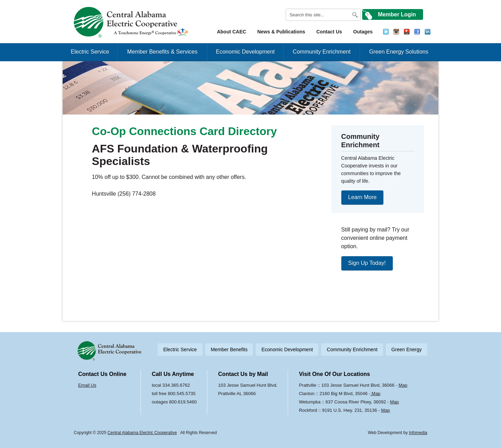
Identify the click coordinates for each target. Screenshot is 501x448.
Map (403, 385)
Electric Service (90, 52)
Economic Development (245, 52)
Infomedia (418, 433)
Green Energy (407, 349)
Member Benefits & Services (162, 52)
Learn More (363, 197)
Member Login (397, 14)
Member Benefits (229, 349)
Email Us (87, 385)
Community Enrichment (321, 52)
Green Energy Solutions (399, 52)
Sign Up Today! (367, 263)
